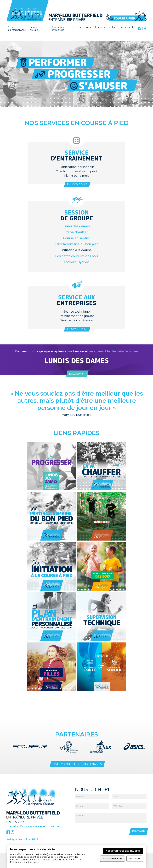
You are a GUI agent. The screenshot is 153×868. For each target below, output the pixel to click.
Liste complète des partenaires (77, 750)
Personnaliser (112, 859)
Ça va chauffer (77, 232)
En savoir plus (77, 184)
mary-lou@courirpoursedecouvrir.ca (33, 813)
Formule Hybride (76, 262)
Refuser (135, 859)
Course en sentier (76, 238)
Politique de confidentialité (22, 825)
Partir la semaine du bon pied (76, 244)
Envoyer (139, 818)
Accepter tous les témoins (123, 851)
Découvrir (77, 374)
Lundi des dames (76, 226)
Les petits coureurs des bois (77, 256)
